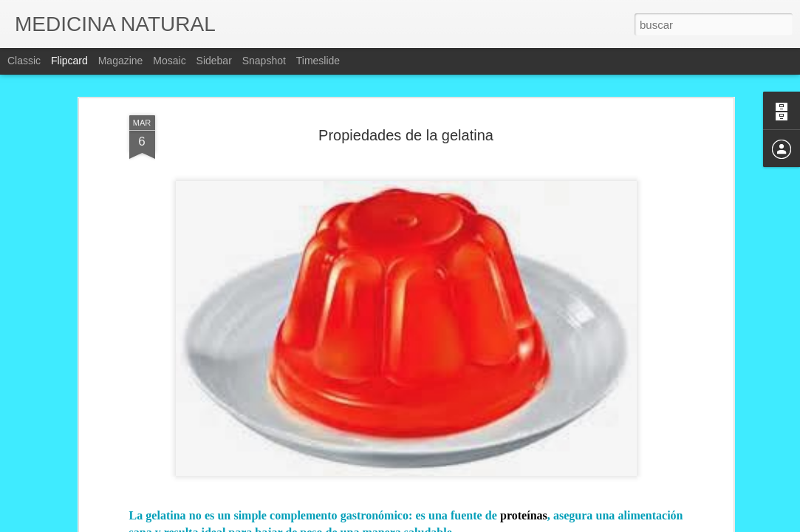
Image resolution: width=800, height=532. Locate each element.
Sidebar (214, 61)
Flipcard (69, 61)
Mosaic (169, 61)
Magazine (121, 61)
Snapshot (264, 61)
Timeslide (318, 61)
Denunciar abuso (507, 524)
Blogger (458, 524)
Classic (24, 61)
